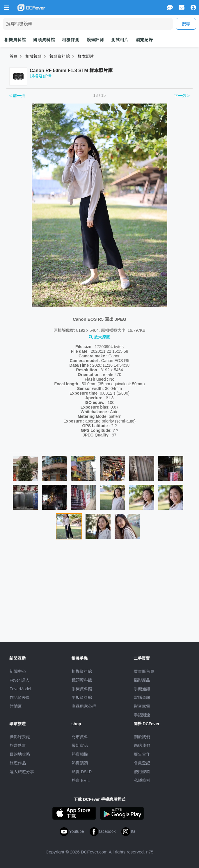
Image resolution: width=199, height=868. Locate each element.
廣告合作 (142, 754)
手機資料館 (82, 689)
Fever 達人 (19, 680)
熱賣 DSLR (82, 772)
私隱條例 (142, 780)
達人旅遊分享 (22, 772)
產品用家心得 (84, 706)
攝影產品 (142, 680)
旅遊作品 (18, 763)
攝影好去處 (20, 737)
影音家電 (142, 706)
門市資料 (80, 737)
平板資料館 (82, 698)
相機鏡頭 (33, 56)
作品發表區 (20, 698)
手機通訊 (142, 689)
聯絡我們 (142, 746)
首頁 (13, 56)
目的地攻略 (20, 754)
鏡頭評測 (95, 40)
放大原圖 (99, 337)
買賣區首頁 (144, 671)
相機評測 (71, 40)
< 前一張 (17, 96)
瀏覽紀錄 (144, 40)
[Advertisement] (99, 593)
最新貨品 (80, 746)
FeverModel (20, 689)
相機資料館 (15, 40)
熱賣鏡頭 (80, 763)
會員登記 (142, 763)
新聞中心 (18, 671)
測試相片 (120, 40)
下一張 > (182, 96)
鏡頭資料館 (44, 40)
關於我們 (142, 737)
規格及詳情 (41, 76)
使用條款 (142, 772)
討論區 (16, 706)
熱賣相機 (80, 754)
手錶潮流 (142, 715)
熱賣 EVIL (81, 780)
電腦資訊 (142, 698)
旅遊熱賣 (18, 746)
